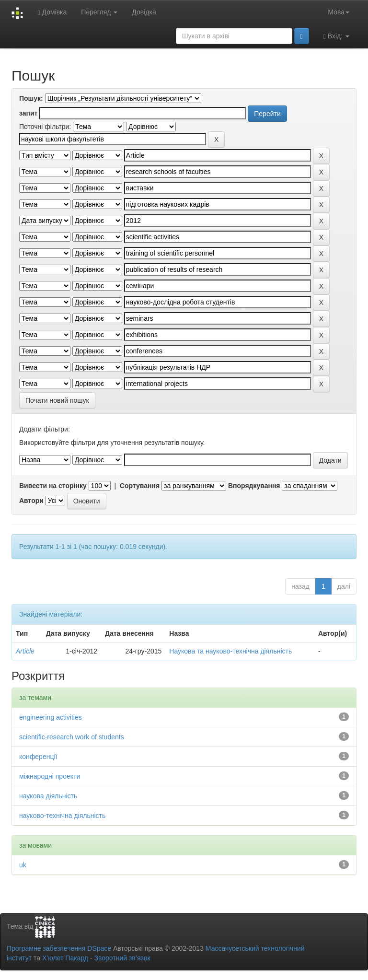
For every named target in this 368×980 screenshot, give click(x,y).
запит (28, 113)
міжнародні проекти (50, 776)
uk (23, 865)
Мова (339, 12)
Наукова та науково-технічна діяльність (230, 651)
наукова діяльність (48, 796)
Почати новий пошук (57, 400)
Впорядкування (254, 486)
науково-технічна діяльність (62, 816)
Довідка (144, 12)
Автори (31, 501)
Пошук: (31, 98)
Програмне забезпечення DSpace (59, 948)
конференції (38, 757)
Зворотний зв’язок (122, 958)
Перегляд (99, 12)
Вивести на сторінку (53, 486)
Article (25, 651)
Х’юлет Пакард (65, 958)
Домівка (52, 12)
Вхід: (336, 36)
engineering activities (51, 717)
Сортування (140, 486)
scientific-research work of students (72, 737)
